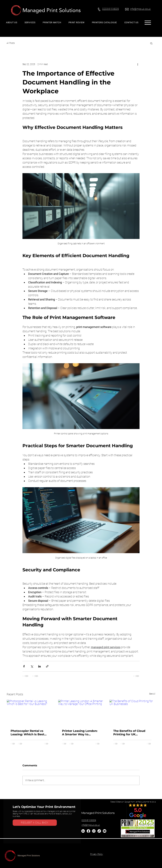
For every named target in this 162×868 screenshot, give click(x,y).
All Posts (11, 43)
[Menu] (148, 23)
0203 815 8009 (89, 820)
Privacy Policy (97, 854)
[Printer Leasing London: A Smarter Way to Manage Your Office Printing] (81, 713)
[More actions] (138, 64)
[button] (151, 43)
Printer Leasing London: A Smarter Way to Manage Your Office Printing (80, 733)
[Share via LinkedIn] (39, 666)
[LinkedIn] (83, 831)
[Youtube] (105, 831)
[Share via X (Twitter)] (32, 666)
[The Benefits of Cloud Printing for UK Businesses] (132, 713)
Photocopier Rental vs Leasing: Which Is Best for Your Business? (27, 733)
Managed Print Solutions (98, 813)
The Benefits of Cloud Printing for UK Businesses (129, 733)
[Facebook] (88, 831)
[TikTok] (99, 831)
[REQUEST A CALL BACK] (35, 823)
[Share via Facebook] (24, 666)
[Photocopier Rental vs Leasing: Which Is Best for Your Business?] (30, 713)
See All (152, 694)
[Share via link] (47, 666)
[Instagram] (94, 831)
